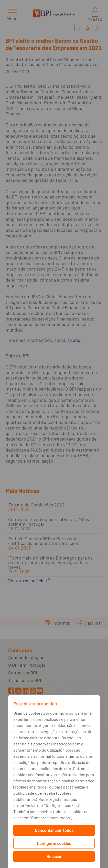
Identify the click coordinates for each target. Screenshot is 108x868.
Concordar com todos (54, 830)
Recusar (54, 856)
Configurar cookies (54, 843)
